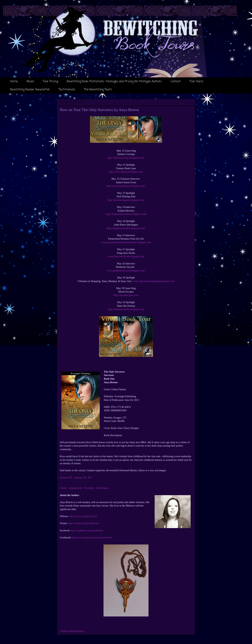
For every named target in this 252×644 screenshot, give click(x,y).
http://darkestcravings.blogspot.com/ (126, 158)
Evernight (89, 488)
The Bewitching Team (98, 90)
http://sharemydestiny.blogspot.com (126, 309)
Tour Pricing (50, 82)
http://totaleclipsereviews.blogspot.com (126, 214)
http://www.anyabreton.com (83, 516)
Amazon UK (80, 478)
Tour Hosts (196, 82)
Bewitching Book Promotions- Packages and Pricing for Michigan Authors (114, 82)
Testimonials (67, 90)
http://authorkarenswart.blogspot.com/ (126, 186)
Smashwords (76, 488)
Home (14, 82)
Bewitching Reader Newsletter (30, 90)
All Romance (102, 488)
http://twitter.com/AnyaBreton (84, 523)
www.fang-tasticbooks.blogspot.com (126, 256)
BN (90, 478)
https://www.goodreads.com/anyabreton (92, 538)
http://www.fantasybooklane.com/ (126, 172)
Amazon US (66, 478)
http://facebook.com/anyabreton (87, 531)
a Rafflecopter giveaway (72, 631)
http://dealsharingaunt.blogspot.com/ (126, 200)
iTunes (63, 488)
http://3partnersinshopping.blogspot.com (154, 281)
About (30, 82)
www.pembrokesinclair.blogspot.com (126, 271)
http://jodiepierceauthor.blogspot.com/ (126, 228)
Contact (176, 82)
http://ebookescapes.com (126, 295)
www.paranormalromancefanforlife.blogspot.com (126, 242)
